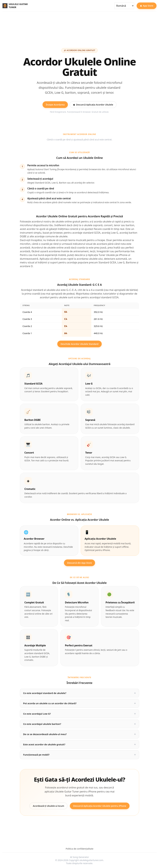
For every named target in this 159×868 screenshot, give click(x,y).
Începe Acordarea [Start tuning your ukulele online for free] (55, 105)
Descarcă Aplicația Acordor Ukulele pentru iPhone (100, 806)
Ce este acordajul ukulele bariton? (42, 724)
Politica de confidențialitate (79, 849)
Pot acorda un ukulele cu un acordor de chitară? (50, 703)
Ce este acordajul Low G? (37, 714)
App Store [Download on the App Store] (147, 6)
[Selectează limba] (124, 6)
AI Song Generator (79, 857)
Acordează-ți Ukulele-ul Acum (48, 806)
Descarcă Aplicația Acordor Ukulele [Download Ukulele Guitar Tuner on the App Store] (93, 105)
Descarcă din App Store (80, 563)
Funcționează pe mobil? (36, 755)
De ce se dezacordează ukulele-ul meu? (45, 734)
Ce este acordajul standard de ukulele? (45, 693)
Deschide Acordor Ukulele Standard (79, 344)
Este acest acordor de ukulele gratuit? (44, 744)
